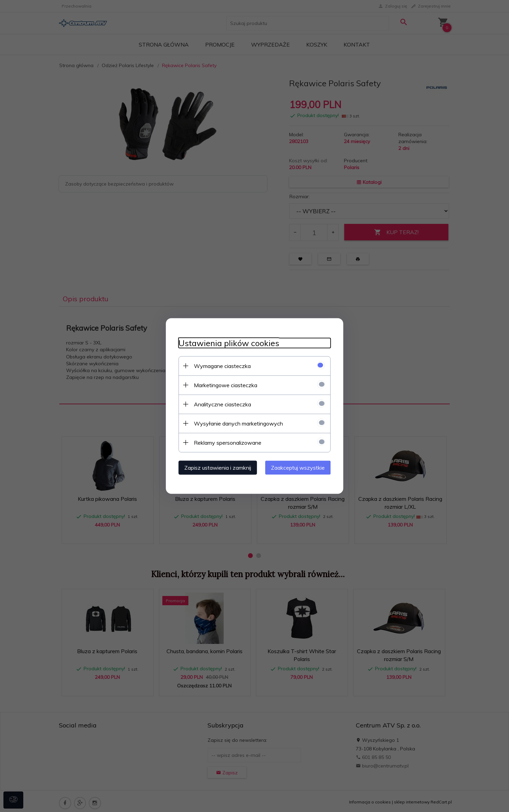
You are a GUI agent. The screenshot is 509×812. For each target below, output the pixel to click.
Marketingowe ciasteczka (223, 385)
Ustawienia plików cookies (226, 343)
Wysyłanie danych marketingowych (236, 423)
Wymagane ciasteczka (220, 366)
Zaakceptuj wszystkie (301, 467)
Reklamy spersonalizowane (225, 442)
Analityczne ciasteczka (220, 404)
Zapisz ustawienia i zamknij (215, 467)
